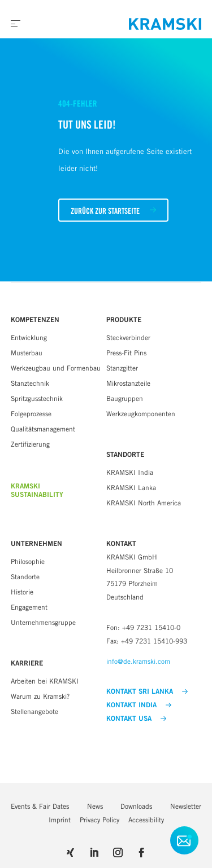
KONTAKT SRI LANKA (147, 691)
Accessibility (146, 820)
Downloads (136, 806)
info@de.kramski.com (138, 661)
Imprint (60, 820)
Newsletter (186, 806)
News (95, 806)
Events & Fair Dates (40, 806)
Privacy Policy (99, 820)
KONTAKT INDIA (139, 705)
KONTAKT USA (136, 719)
